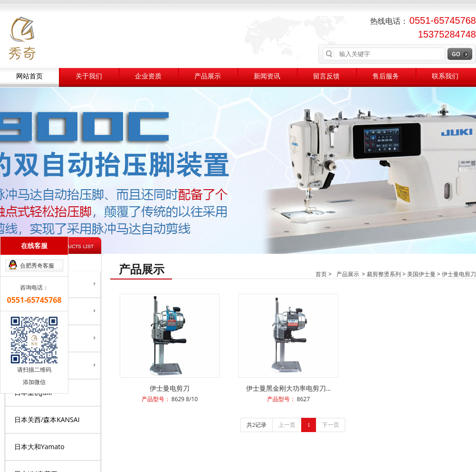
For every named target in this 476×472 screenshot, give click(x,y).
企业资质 (148, 76)
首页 (321, 274)
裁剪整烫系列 (384, 274)
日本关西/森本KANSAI (47, 419)
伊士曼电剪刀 (459, 274)
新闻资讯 (267, 76)
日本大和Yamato (39, 447)
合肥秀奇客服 (37, 265)
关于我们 (89, 76)
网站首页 (29, 76)
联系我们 (445, 76)
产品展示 (208, 76)
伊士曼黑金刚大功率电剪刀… (289, 388)
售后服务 (386, 76)
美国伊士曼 (421, 274)
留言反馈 (326, 76)
